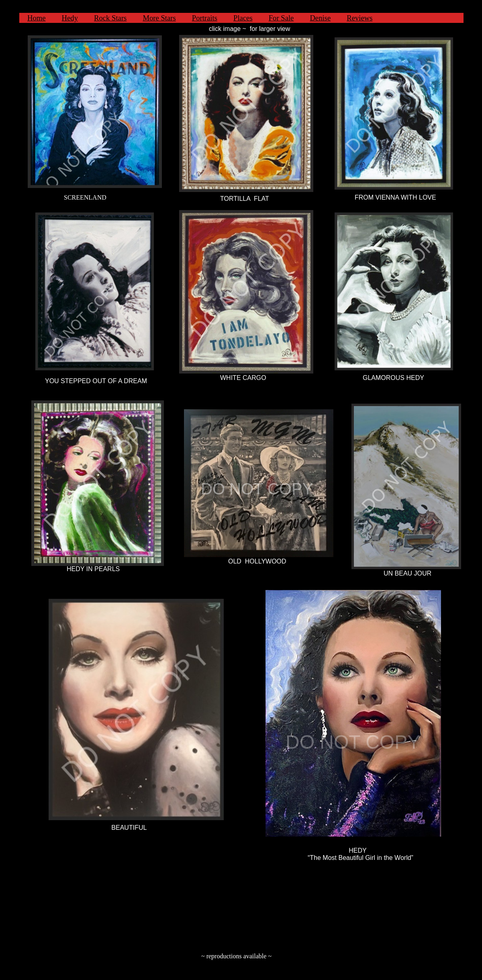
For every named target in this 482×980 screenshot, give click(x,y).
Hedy (70, 18)
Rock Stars (110, 18)
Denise (320, 18)
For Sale (281, 18)
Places (243, 18)
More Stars (159, 18)
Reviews (359, 18)
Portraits (205, 18)
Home (37, 18)
